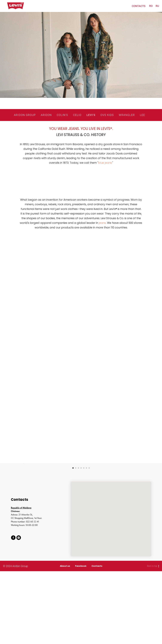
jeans (102, 223)
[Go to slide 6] (86, 541)
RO (151, 6)
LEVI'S (91, 115)
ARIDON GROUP (25, 115)
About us (65, 639)
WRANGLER (127, 115)
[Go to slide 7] (89, 541)
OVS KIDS (107, 115)
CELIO (77, 115)
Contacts (97, 639)
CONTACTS (139, 6)
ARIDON (46, 115)
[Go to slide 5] (84, 541)
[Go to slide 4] (81, 541)
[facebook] (13, 610)
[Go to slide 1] (73, 541)
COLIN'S (62, 115)
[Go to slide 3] (78, 541)
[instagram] (19, 610)
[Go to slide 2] (76, 541)
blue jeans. (105, 163)
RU (157, 6)
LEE (142, 115)
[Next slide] (139, 500)
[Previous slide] (23, 500)
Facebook (81, 639)
